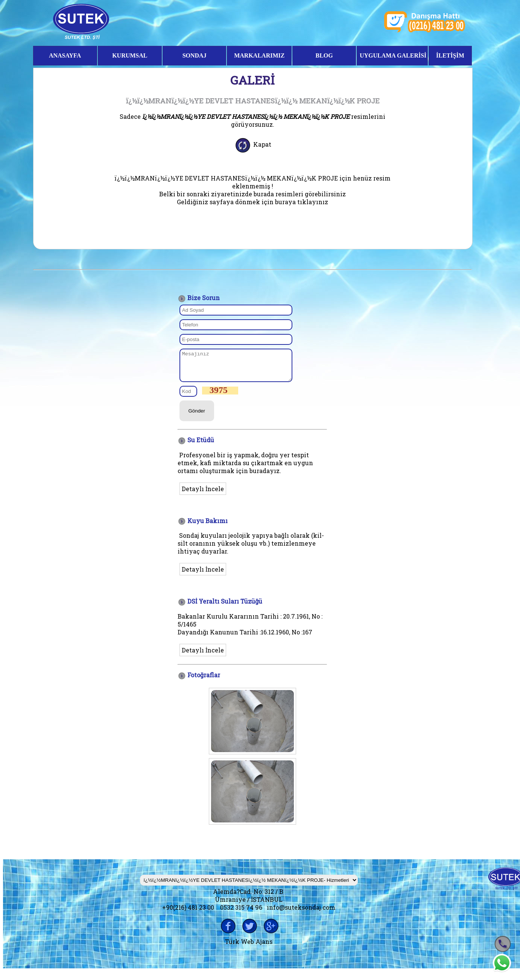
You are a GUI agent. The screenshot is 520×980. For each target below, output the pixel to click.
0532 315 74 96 (241, 913)
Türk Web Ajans (249, 947)
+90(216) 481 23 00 (188, 913)
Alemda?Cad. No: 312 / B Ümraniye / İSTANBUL (249, 901)
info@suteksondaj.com (301, 913)
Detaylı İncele (203, 494)
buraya (285, 202)
